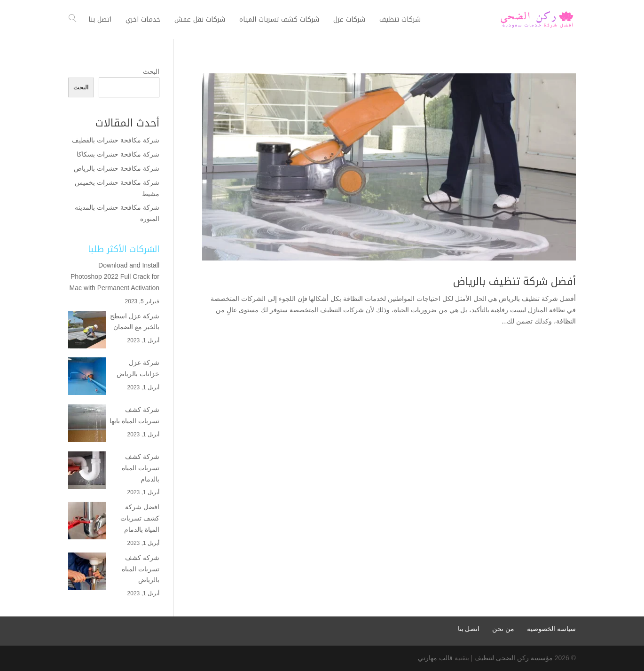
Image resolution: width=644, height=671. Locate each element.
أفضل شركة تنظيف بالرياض (514, 282)
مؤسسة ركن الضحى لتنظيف (514, 658)
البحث (151, 71)
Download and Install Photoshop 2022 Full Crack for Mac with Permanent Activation (114, 276)
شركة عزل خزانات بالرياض (138, 368)
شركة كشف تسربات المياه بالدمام (141, 468)
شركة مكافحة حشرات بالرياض (116, 168)
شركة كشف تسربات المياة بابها (134, 415)
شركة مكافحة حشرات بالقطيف (116, 140)
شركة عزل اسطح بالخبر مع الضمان (135, 322)
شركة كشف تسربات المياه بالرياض (141, 569)
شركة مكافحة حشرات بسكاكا (118, 154)
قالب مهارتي (435, 658)
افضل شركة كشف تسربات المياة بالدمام (140, 518)
